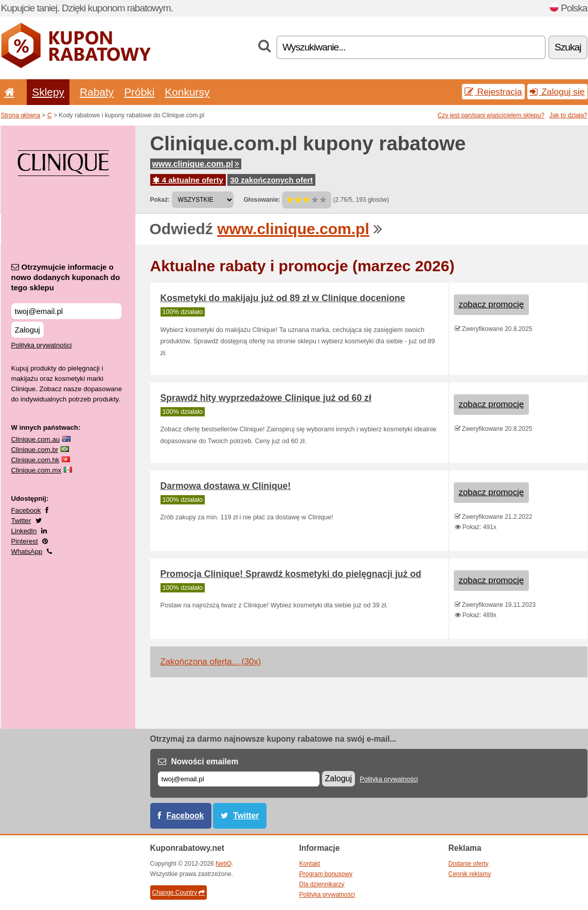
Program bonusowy (326, 874)
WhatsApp (27, 552)
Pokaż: (160, 200)
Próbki (139, 92)
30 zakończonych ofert (271, 180)
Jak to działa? (568, 115)
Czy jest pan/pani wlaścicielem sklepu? (491, 115)
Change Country (179, 892)
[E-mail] (239, 779)
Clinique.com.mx (36, 470)
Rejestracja (493, 92)
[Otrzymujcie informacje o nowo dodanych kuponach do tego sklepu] (66, 311)
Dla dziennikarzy (322, 884)
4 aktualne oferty (188, 180)
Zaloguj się (557, 92)
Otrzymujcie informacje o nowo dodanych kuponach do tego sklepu (66, 277)
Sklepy (48, 92)
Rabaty (97, 92)
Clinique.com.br (35, 450)
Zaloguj (28, 330)
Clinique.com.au (36, 439)
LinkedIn (24, 531)
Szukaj (568, 47)
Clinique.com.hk (35, 460)
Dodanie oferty (469, 864)
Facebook (26, 510)
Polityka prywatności (42, 345)
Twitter (21, 521)
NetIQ (224, 864)
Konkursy (187, 92)
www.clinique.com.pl (196, 164)
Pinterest (25, 541)
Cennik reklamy (470, 874)
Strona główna (21, 115)
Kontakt (310, 864)
